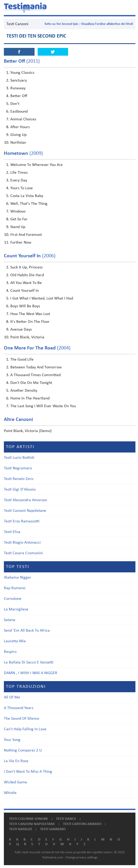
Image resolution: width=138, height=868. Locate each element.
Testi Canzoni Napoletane (25, 511)
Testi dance (66, 819)
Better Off (19, 96)
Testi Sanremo (53, 829)
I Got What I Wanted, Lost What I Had (42, 298)
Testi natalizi (21, 829)
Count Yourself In (25, 291)
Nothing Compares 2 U (23, 750)
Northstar (18, 143)
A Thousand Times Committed (35, 375)
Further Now (21, 243)
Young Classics (22, 73)
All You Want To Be (26, 283)
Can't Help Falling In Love (25, 729)
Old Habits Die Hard (27, 275)
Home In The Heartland (30, 398)
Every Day (19, 180)
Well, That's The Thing (29, 204)
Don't (15, 104)
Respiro (10, 652)
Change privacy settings (82, 858)
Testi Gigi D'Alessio (20, 490)
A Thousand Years (19, 708)
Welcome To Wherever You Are (36, 165)
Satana (10, 620)
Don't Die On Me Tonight (31, 383)
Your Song (12, 740)
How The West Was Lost (30, 314)
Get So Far (19, 219)
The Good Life (22, 360)
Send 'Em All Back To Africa (27, 631)
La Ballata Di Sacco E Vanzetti (29, 662)
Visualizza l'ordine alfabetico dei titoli (107, 24)
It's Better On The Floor (30, 322)
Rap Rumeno (15, 588)
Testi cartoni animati (82, 824)
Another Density (24, 391)
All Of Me (12, 697)
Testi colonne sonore (29, 819)
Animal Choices (23, 119)
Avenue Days (21, 330)
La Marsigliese (16, 609)
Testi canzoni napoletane (32, 824)
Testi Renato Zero (19, 479)
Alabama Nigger (18, 578)
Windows (18, 211)
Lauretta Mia (15, 641)
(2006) (30, 256)
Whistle (10, 793)
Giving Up (18, 135)
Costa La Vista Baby (27, 196)
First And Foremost (26, 235)
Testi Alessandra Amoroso (25, 500)
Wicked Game (15, 782)
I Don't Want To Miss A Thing (28, 772)
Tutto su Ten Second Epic (61, 24)
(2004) (37, 348)
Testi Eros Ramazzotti (22, 521)
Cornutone (13, 599)
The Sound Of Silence (22, 719)
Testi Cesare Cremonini (23, 553)
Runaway (18, 88)
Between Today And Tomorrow (36, 367)
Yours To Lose (22, 188)
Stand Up (18, 227)
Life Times (19, 173)
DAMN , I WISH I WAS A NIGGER (31, 673)
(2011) (22, 61)
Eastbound (19, 112)
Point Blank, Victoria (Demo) (28, 431)
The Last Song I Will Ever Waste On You (43, 406)
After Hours (20, 127)
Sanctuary (19, 81)
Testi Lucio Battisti (19, 458)
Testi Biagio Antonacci (22, 543)
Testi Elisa (12, 532)
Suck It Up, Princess (26, 267)
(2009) (23, 154)
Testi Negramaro (18, 468)
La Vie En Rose (16, 761)
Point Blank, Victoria (27, 337)
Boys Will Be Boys (25, 306)
